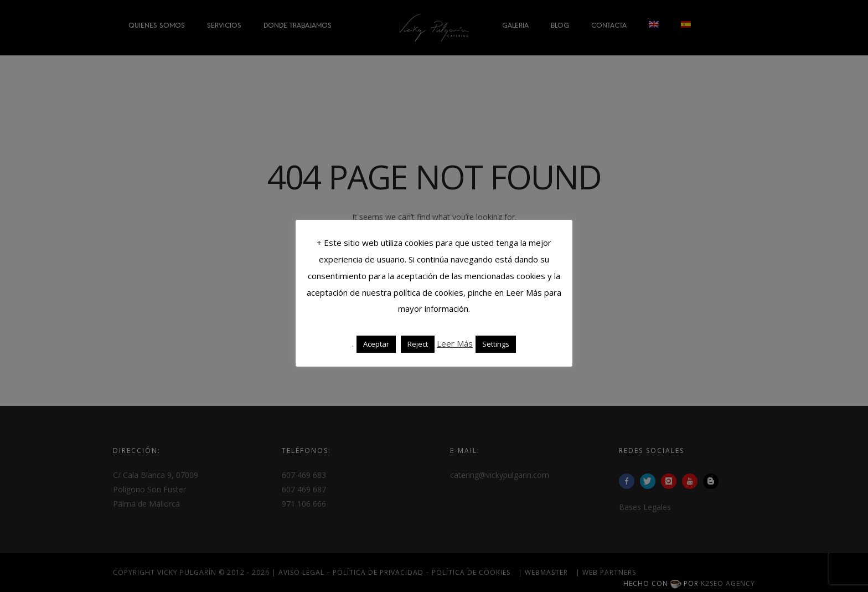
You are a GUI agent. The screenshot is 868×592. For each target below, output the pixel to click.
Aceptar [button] (376, 344)
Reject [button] (418, 344)
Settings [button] (496, 344)
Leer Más (455, 343)
